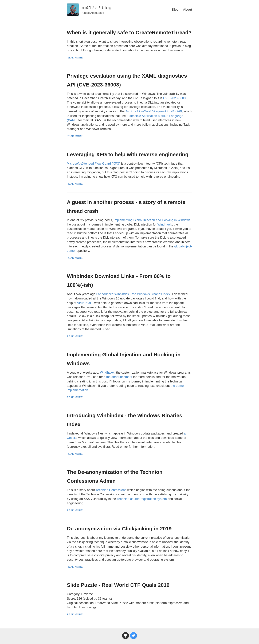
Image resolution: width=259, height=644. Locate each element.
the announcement (119, 377)
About (188, 10)
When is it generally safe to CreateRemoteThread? (129, 32)
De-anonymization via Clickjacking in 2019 (119, 529)
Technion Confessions (111, 490)
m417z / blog (97, 8)
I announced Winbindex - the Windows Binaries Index (133, 294)
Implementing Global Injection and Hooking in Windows (152, 220)
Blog (175, 10)
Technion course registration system (142, 499)
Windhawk (165, 224)
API (154, 111)
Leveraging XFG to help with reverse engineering (128, 154)
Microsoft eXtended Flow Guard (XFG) (94, 164)
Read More (75, 58)
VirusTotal (84, 303)
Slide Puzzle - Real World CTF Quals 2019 (118, 585)
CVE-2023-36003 (175, 98)
